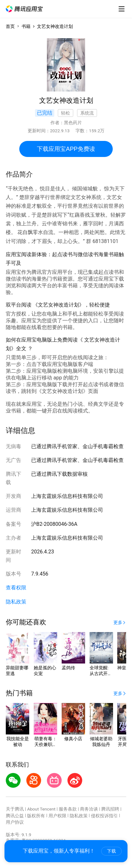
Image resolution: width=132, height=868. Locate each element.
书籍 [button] (26, 26)
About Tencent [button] (41, 809)
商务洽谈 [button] (89, 809)
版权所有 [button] (36, 816)
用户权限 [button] (57, 816)
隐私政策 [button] (16, 602)
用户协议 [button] (15, 822)
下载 (111, 851)
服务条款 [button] (68, 809)
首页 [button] (10, 26)
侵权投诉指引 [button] (104, 816)
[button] (24, 9)
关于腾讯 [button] (15, 809)
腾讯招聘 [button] (110, 809)
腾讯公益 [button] (15, 816)
